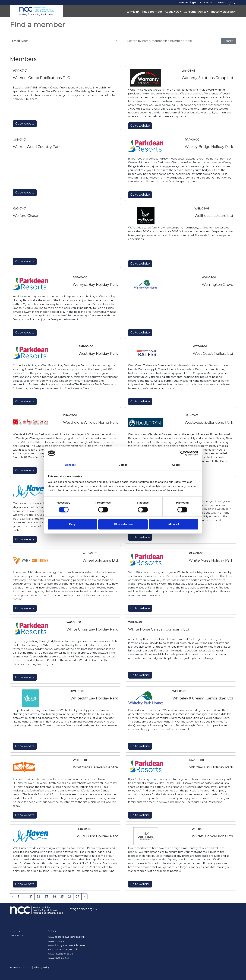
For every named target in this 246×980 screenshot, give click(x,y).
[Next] (84, 897)
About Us (15, 931)
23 (46, 897)
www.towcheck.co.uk (60, 954)
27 (78, 897)
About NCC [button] (172, 12)
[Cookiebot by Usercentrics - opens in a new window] (183, 453)
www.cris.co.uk (57, 941)
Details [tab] (123, 465)
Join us (221, 3)
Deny (72, 524)
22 (38, 897)
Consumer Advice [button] (195, 12)
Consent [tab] (70, 465)
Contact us (206, 3)
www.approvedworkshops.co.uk (67, 937)
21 (31, 897)
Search (229, 41)
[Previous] (13, 897)
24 (54, 897)
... (24, 897)
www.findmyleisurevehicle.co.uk (67, 945)
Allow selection (123, 524)
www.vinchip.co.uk (59, 958)
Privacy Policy (42, 967)
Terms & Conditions (21, 967)
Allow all (174, 524)
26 (70, 897)
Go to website (25, 124)
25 (62, 897)
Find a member (152, 12)
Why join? (133, 12)
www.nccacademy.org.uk (63, 949)
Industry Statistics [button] (222, 12)
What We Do (17, 936)
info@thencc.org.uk (83, 909)
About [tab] (176, 465)
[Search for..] (171, 41)
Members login (187, 3)
